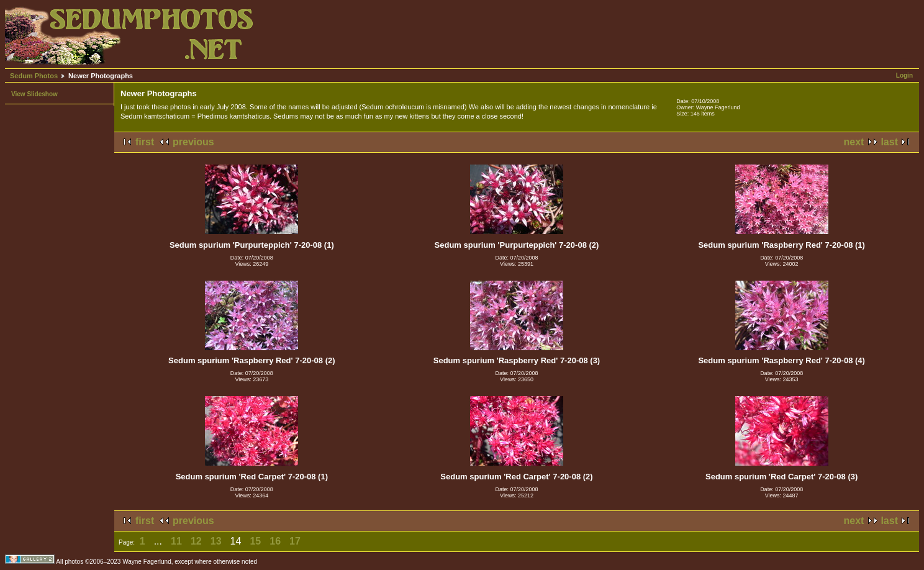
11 (176, 541)
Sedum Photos (34, 76)
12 (196, 541)
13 (216, 541)
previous (193, 142)
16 (275, 541)
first (145, 142)
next (854, 142)
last (889, 142)
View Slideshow (34, 94)
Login (904, 75)
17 (295, 541)
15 (255, 541)
